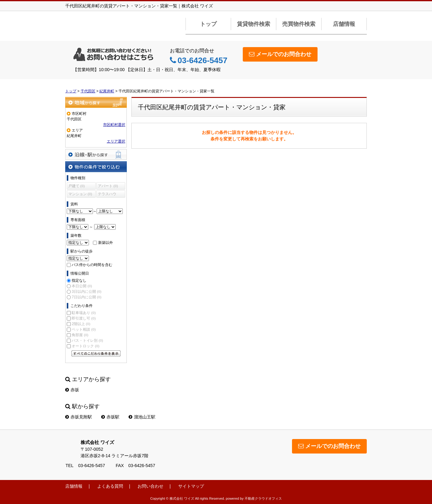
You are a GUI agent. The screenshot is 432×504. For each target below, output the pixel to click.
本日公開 (82, 286)
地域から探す (96, 102)
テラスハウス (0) (107, 195)
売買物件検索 (299, 24)
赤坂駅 (110, 417)
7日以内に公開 (86, 297)
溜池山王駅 (142, 417)
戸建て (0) (76, 186)
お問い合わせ (150, 486)
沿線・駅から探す (96, 154)
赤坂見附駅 (79, 417)
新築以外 (106, 243)
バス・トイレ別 (87, 341)
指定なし (79, 280)
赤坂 (72, 390)
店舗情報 (344, 24)
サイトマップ (191, 486)
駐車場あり (84, 313)
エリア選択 (116, 141)
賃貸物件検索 (254, 24)
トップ (208, 24)
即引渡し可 (84, 318)
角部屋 (80, 335)
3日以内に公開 (86, 292)
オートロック (85, 346)
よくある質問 (110, 486)
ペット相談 (84, 329)
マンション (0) (80, 194)
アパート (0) (108, 186)
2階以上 (81, 324)
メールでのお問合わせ (280, 54)
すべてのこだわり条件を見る (96, 353)
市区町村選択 (114, 125)
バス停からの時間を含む (92, 265)
